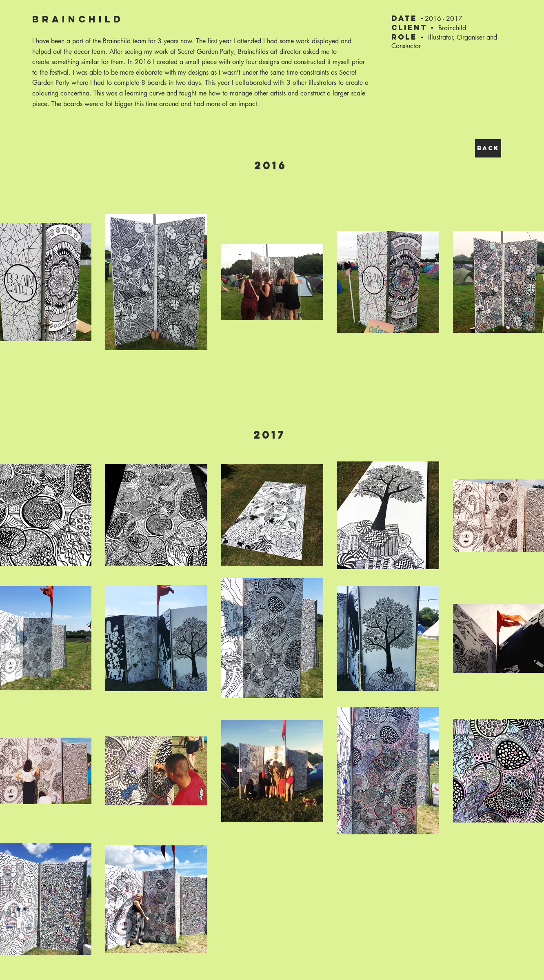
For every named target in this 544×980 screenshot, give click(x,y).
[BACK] (488, 148)
